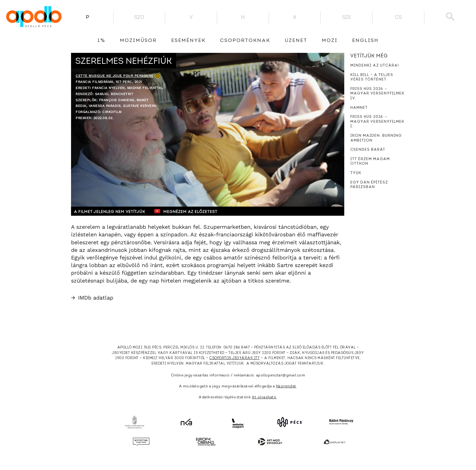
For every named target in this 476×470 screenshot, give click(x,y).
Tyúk (356, 173)
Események (188, 41)
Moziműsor (138, 41)
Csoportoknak (245, 41)
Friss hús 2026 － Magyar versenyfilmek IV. (377, 94)
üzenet (296, 41)
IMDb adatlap (92, 298)
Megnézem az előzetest (189, 211)
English (365, 41)
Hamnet (359, 108)
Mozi (330, 41)
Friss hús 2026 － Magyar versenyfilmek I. (377, 122)
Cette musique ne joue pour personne (115, 76)
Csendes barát (368, 150)
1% (101, 41)
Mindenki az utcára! (375, 66)
